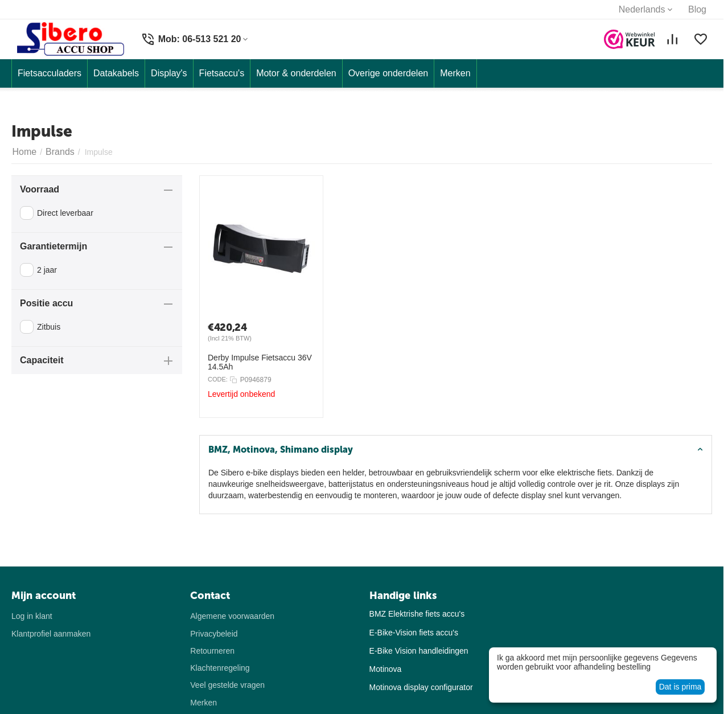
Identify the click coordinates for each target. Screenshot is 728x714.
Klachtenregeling (220, 668)
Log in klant (32, 616)
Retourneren (212, 651)
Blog (697, 9)
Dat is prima (680, 687)
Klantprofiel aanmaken (51, 634)
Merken (203, 703)
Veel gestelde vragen (227, 685)
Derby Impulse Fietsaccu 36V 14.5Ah (260, 362)
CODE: (218, 379)
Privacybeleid (214, 634)
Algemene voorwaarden (232, 616)
